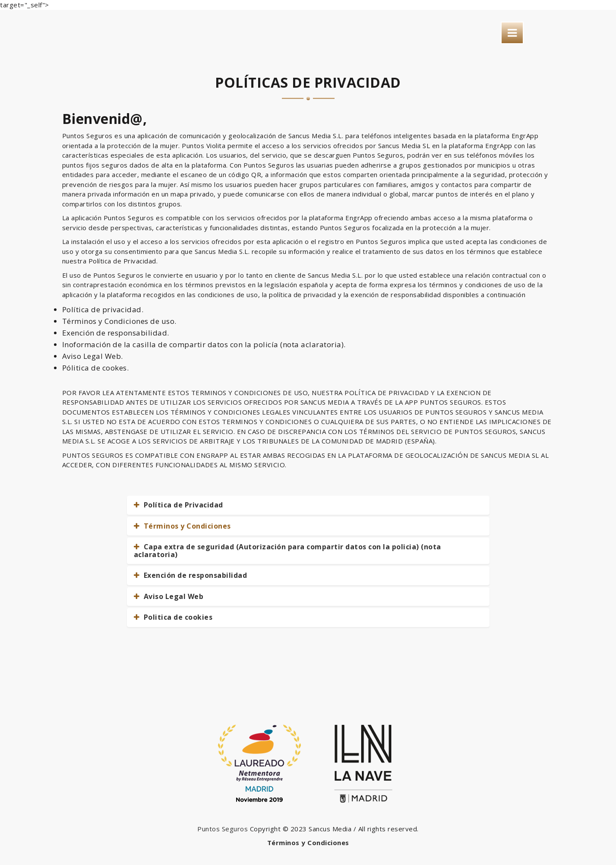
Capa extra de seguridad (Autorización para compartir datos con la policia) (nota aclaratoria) (287, 551)
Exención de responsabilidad (191, 575)
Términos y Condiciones (182, 526)
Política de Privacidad (178, 505)
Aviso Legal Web (169, 596)
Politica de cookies (173, 617)
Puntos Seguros (223, 829)
